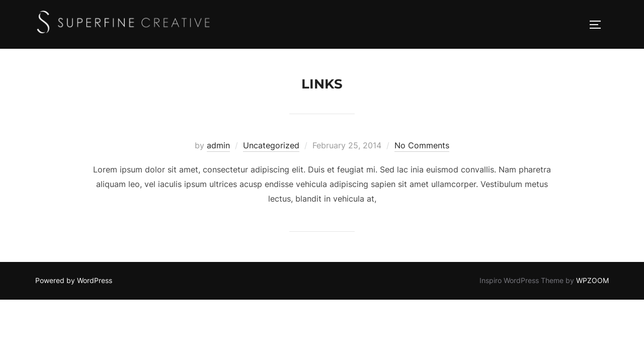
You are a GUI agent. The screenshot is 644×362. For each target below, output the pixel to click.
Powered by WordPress (74, 280)
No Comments (422, 145)
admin (218, 145)
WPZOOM (592, 280)
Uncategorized (271, 145)
